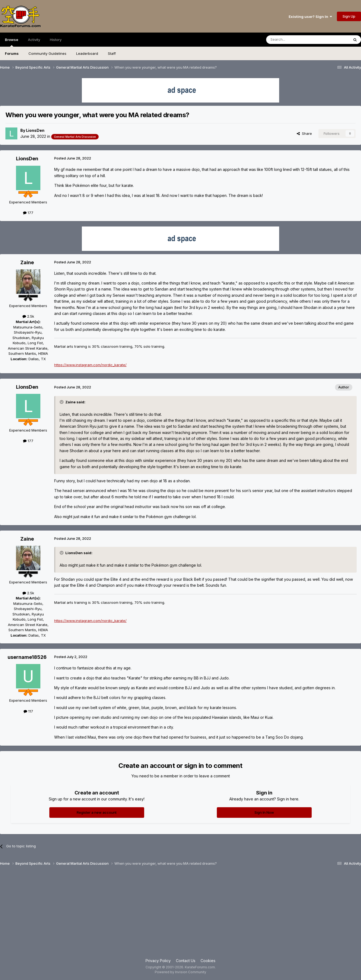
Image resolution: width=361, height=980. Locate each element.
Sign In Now (264, 812)
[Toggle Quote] (62, 402)
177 (28, 213)
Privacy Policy (158, 961)
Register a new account (97, 812)
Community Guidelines (47, 53)
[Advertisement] (181, 914)
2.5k (28, 316)
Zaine (27, 262)
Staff (112, 53)
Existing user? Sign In (310, 17)
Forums (12, 53)
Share (304, 133)
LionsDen (35, 130)
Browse (12, 42)
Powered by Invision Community (181, 972)
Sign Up (349, 16)
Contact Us (186, 961)
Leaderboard (87, 53)
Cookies (208, 961)
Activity (34, 40)
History (56, 40)
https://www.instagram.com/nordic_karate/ (90, 365)
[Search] (294, 40)
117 (28, 711)
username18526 (27, 657)
